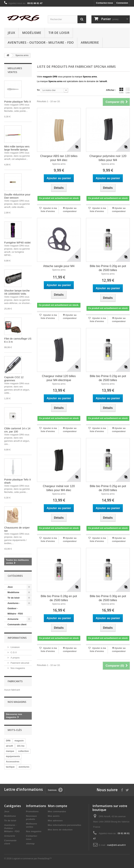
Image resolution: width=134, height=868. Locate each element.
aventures (24, 767)
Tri (38, 90)
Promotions (32, 812)
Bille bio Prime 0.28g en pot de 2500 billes (59, 598)
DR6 (8, 741)
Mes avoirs (54, 816)
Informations (17, 638)
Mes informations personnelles (64, 825)
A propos (15, 658)
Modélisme (32, 33)
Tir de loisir (59, 33)
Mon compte (57, 806)
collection (23, 751)
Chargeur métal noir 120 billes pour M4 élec (59, 488)
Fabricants (15, 681)
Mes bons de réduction (60, 830)
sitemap (30, 844)
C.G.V (13, 652)
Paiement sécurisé (20, 663)
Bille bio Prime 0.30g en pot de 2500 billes (108, 598)
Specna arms (59, 164)
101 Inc (21, 746)
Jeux (11, 33)
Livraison (15, 647)
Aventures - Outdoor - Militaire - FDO (41, 42)
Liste (128, 90)
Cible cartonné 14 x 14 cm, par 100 (17, 430)
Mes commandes (57, 812)
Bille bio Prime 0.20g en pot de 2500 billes (108, 268)
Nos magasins (17, 668)
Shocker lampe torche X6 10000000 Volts (17, 292)
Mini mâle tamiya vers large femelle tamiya (17, 148)
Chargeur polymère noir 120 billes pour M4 (108, 158)
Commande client (17, 624)
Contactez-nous (105, 3)
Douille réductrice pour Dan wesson (17, 196)
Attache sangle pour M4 (59, 266)
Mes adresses (55, 821)
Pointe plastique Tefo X (18, 102)
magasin (19, 741)
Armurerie (90, 42)
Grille (121, 90)
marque (10, 751)
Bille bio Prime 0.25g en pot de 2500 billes (108, 488)
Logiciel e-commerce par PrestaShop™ (32, 858)
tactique (10, 767)
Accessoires (13, 762)
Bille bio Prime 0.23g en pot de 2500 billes (108, 378)
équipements (13, 756)
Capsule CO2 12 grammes (14, 379)
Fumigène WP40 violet (17, 242)
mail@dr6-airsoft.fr (116, 845)
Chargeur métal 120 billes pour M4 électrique (59, 378)
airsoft (9, 746)
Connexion (122, 3)
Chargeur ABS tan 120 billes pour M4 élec (59, 158)
